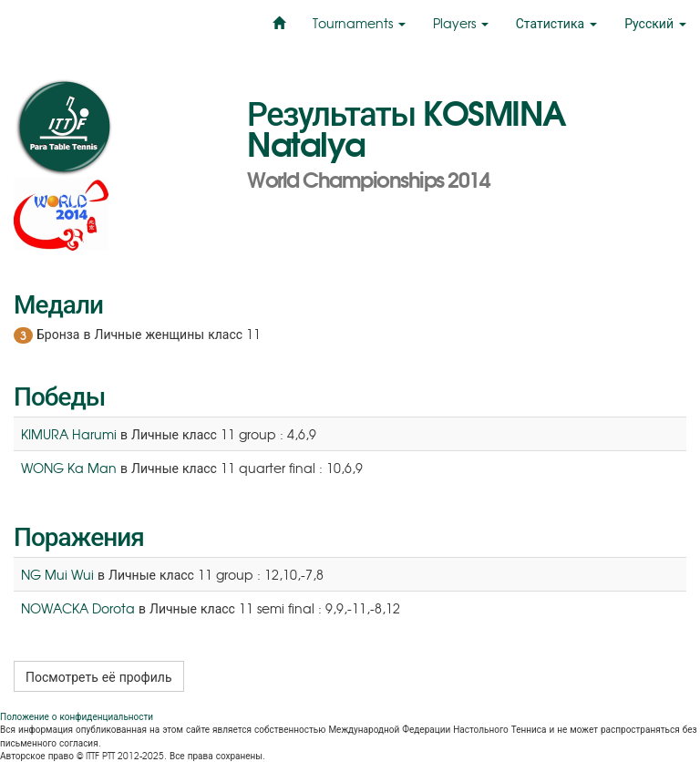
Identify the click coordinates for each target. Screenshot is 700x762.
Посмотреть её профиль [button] (99, 676)
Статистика (556, 23)
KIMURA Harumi (69, 434)
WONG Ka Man (69, 468)
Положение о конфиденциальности (77, 716)
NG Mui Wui (57, 574)
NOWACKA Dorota (78, 608)
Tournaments (359, 23)
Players (461, 23)
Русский (655, 23)
